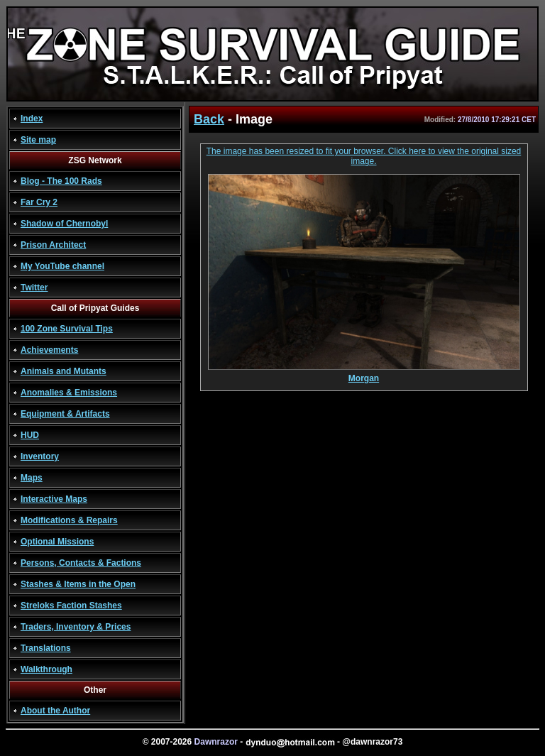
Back (209, 119)
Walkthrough (46, 669)
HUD (30, 435)
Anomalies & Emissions (69, 393)
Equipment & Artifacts (65, 414)
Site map (38, 140)
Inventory (40, 456)
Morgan (364, 374)
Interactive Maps (54, 499)
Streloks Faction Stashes (71, 606)
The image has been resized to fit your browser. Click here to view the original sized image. (364, 156)
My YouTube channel (62, 266)
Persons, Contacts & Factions (81, 563)
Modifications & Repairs (69, 520)
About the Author (55, 711)
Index (32, 119)
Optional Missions (57, 542)
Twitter (34, 287)
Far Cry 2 (39, 202)
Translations (46, 648)
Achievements (49, 350)
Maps (32, 478)
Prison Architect (53, 245)
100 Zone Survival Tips (67, 329)
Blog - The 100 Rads (61, 181)
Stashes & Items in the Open (78, 584)
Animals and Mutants (64, 371)
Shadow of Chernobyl (64, 224)
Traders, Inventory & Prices (76, 627)
